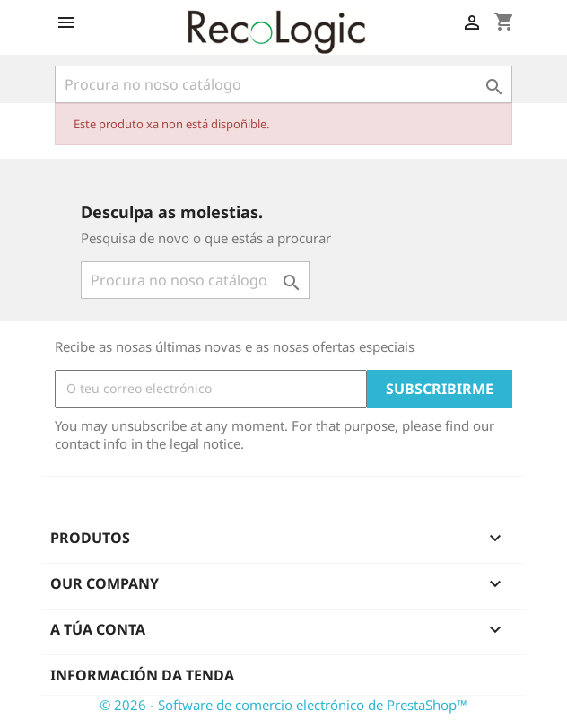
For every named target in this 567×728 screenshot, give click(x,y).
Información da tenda (142, 675)
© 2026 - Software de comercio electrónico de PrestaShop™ (283, 705)
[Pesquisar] (283, 84)
